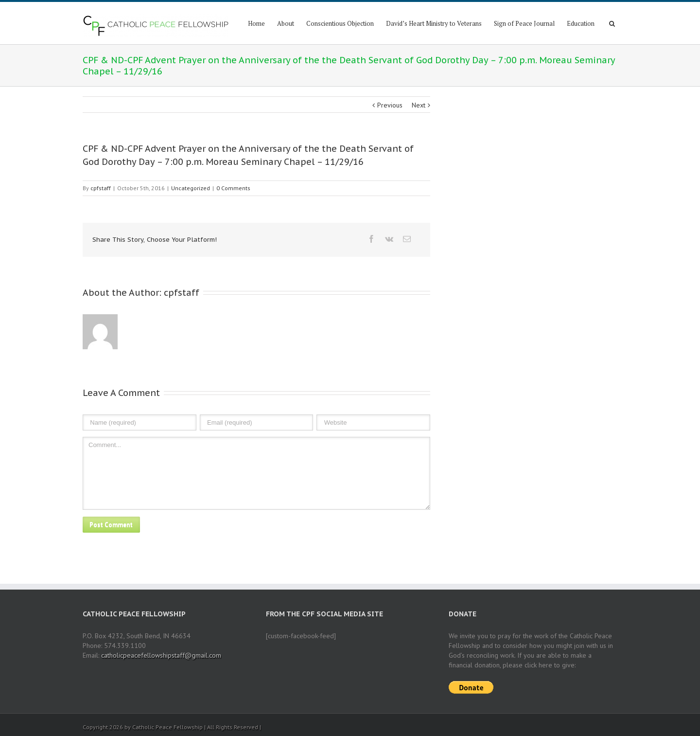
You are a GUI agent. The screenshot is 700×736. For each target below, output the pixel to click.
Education (581, 23)
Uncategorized (191, 188)
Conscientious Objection (340, 23)
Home (256, 23)
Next (419, 105)
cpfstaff (101, 188)
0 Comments (233, 188)
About (286, 23)
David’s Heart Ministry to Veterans (434, 23)
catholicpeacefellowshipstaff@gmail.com (161, 655)
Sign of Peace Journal (524, 23)
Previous (390, 105)
